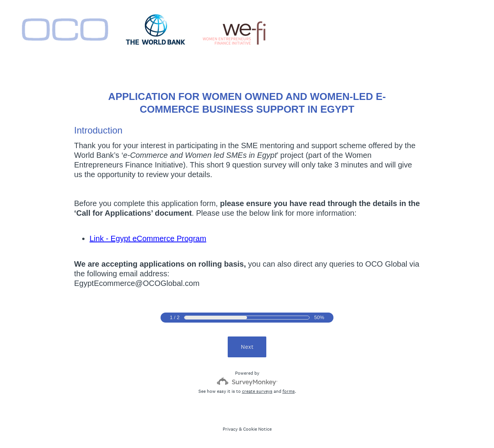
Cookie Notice (257, 429)
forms (289, 391)
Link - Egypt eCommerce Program (148, 238)
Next (247, 347)
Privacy (230, 429)
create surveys (257, 391)
